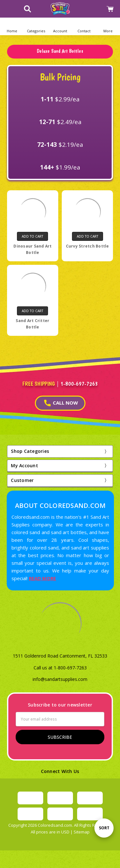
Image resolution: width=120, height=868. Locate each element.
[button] (36, 26)
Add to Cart (32, 236)
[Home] (12, 26)
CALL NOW (61, 403)
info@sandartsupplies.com (60, 679)
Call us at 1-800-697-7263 (60, 668)
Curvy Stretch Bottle (88, 246)
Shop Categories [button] (30, 451)
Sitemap (82, 832)
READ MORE (42, 578)
